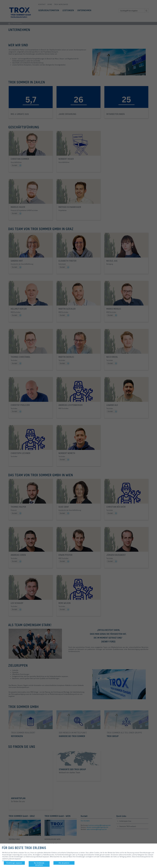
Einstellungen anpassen (14, 863)
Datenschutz (6, 861)
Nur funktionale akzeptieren (39, 864)
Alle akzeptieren (64, 863)
